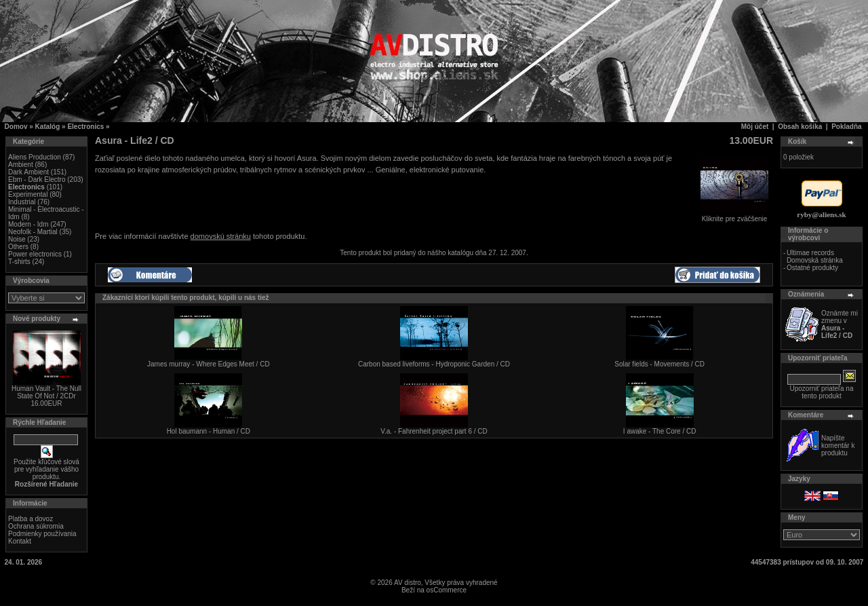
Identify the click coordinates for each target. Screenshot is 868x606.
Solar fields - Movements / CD (659, 364)
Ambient (21, 165)
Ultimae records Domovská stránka (815, 257)
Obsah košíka (800, 127)
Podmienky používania (42, 534)
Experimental (28, 194)
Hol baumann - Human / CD (209, 431)
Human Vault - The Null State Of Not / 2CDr (46, 392)
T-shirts (19, 262)
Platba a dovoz (31, 519)
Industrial (22, 202)
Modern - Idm (28, 224)
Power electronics (35, 254)
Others (18, 247)
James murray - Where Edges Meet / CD (209, 364)
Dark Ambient (28, 172)
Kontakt (20, 541)
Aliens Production (35, 157)
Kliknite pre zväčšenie (734, 216)
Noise (17, 239)
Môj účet (755, 127)
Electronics (85, 127)
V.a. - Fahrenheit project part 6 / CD (434, 431)
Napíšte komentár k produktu (838, 446)
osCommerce (447, 590)
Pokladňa (846, 127)
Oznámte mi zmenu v (840, 324)
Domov (16, 127)
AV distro (408, 583)
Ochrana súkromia (36, 526)
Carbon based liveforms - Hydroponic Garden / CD (434, 364)
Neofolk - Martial (33, 232)
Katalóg (48, 127)
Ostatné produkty (812, 268)
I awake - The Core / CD (660, 431)
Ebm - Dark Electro (37, 179)
